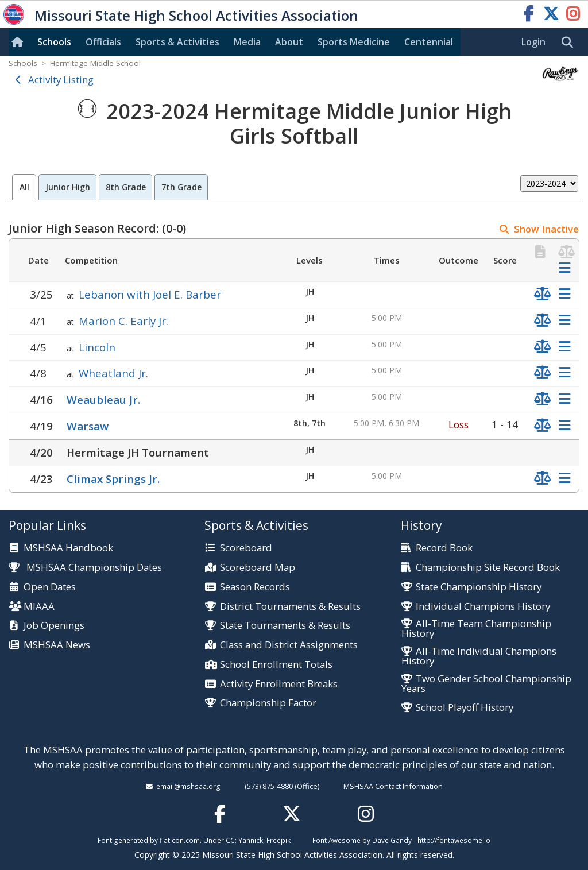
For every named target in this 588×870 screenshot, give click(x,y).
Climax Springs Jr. (113, 479)
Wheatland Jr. (113, 373)
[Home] (20, 42)
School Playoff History (465, 708)
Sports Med (354, 42)
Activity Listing (61, 80)
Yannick (251, 840)
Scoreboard (246, 548)
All (24, 187)
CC (230, 840)
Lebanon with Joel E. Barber (150, 294)
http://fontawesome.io (454, 840)
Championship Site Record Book (488, 568)
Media (247, 42)
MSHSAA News (57, 645)
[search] (570, 42)
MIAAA (39, 607)
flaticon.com (180, 840)
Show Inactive (546, 229)
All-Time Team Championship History (476, 629)
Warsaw (88, 426)
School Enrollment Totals (276, 665)
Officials (103, 42)
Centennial (429, 42)
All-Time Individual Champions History (479, 656)
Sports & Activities (177, 42)
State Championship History (479, 587)
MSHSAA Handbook (68, 548)
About (289, 42)
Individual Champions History (483, 607)
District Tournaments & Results (290, 607)
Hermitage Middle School (95, 63)
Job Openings (54, 626)
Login (533, 42)
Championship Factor (268, 703)
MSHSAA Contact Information (393, 786)
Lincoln (97, 347)
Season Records (255, 587)
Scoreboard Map (258, 568)
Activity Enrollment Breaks (279, 684)
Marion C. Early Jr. (123, 321)
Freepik (278, 840)
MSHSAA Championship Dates (85, 567)
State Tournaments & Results (285, 626)
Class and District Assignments (289, 645)
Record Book (444, 548)
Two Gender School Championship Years (486, 684)
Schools (54, 42)
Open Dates (50, 587)
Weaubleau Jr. (103, 399)
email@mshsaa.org (188, 786)
